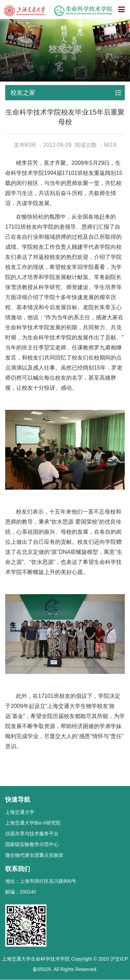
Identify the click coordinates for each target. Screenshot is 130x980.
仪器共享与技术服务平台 (32, 834)
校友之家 (23, 93)
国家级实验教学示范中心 (32, 844)
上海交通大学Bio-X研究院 (33, 823)
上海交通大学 (20, 812)
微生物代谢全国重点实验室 (34, 855)
